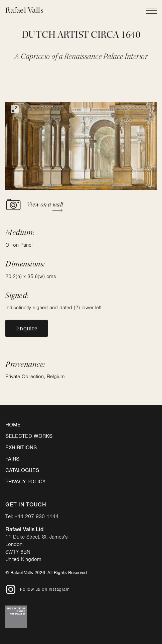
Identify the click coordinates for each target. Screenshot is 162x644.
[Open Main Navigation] (151, 11)
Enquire (27, 328)
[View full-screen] (15, 109)
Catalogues (22, 470)
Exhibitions (21, 448)
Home (13, 425)
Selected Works (29, 436)
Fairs (12, 459)
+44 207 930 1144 (37, 516)
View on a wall (34, 205)
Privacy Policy (25, 482)
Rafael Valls (24, 10)
